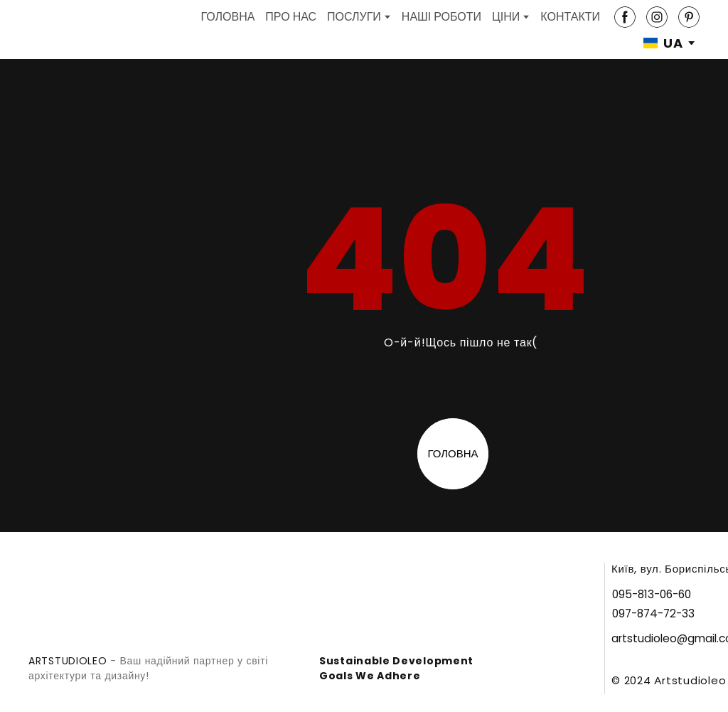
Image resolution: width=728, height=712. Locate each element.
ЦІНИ (506, 17)
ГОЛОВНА (227, 17)
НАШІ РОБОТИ (441, 17)
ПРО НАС (291, 17)
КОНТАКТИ (570, 17)
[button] (625, 17)
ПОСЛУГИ (354, 17)
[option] (663, 43)
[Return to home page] (53, 30)
